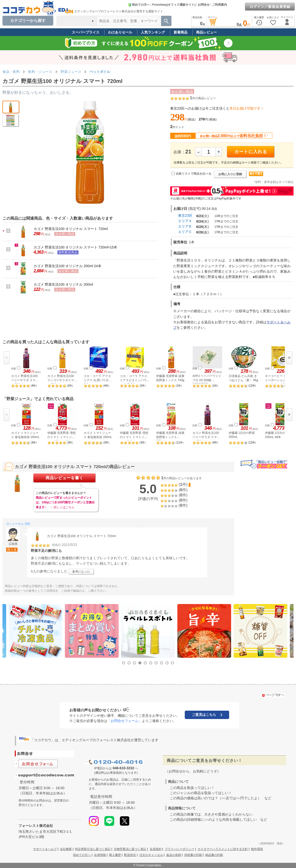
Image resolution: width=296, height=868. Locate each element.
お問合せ (204, 5)
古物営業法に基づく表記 (130, 849)
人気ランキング (153, 32)
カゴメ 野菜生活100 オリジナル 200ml (63, 284)
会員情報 (100, 855)
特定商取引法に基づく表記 (93, 849)
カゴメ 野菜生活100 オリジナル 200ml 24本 (67, 266)
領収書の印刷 (193, 855)
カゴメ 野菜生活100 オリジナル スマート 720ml (71, 229)
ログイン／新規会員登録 (270, 7)
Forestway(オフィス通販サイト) (174, 5)
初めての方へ (139, 5)
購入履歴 (115, 855)
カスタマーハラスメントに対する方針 (223, 849)
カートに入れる (251, 152)
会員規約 (156, 849)
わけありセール (120, 32)
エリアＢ (185, 226)
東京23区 (185, 215)
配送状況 (130, 855)
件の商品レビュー (203, 98)
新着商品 (181, 32)
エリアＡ (185, 221)
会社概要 (66, 849)
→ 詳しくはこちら (62, 507)
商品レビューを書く (65, 478)
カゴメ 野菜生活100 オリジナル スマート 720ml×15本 (75, 247)
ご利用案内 (220, 5)
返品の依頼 (174, 855)
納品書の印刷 (214, 855)
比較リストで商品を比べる (194, 174)
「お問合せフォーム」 (125, 721)
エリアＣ (185, 232)
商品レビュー (206, 32)
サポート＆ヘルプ (45, 849)
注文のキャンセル (151, 855)
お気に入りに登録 (230, 174)
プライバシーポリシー (180, 849)
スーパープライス (86, 32)
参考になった (81, 572)
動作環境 (257, 849)
